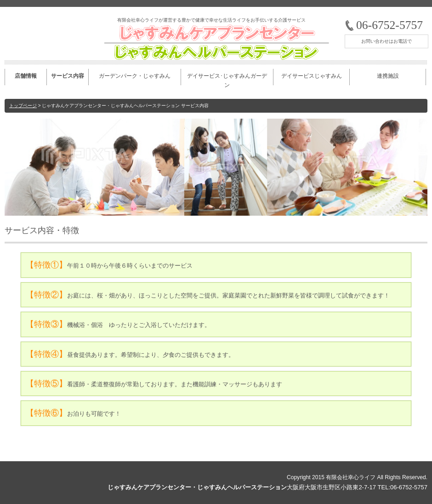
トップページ (23, 106)
